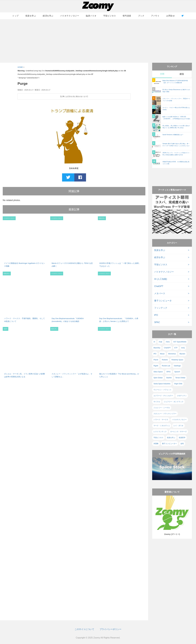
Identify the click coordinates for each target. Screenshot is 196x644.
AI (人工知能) (161, 279)
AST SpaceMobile (180, 342)
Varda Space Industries (162, 384)
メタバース (160, 293)
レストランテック (160, 432)
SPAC (157, 322)
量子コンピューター (169, 444)
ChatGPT (159, 286)
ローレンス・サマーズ (178, 432)
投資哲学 (182, 438)
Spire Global (158, 378)
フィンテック (161, 308)
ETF (176, 348)
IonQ (183, 348)
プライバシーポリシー (111, 629)
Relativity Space (177, 360)
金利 (182, 444)
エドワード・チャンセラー (163, 396)
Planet (156, 360)
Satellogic (177, 366)
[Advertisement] (98, 41)
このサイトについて (84, 629)
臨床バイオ (91, 16)
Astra (168, 342)
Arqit (160, 342)
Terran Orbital (180, 378)
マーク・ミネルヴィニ (162, 426)
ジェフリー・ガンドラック (174, 402)
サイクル (157, 402)
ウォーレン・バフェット (163, 390)
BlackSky (157, 348)
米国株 (156, 444)
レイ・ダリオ (178, 426)
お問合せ (171, 16)
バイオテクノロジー (70, 16)
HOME (20, 67)
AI (154, 342)
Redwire (165, 360)
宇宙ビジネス (110, 16)
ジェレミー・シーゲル (162, 408)
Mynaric (182, 354)
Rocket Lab (166, 366)
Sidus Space (158, 372)
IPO (156, 315)
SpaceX (177, 372)
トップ (15, 16)
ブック (141, 16)
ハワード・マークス (161, 420)
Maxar (162, 354)
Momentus (172, 354)
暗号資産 (127, 16)
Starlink (169, 378)
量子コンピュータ (163, 301)
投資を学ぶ (31, 16)
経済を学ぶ (48, 16)
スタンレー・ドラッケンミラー (165, 414)
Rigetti (156, 366)
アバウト (155, 16)
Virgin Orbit (178, 384)
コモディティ (182, 396)
